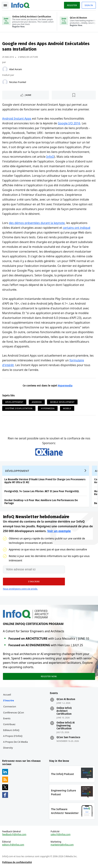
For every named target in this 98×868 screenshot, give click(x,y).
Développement (14, 402)
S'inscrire (9, 700)
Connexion (10, 706)
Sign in (89, 5)
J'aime (28, 95)
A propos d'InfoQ (13, 736)
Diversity (8, 748)
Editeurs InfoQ (11, 730)
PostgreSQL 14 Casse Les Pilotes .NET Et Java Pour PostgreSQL (42, 491)
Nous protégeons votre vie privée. (20, 589)
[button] (34, 582)
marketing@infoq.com (62, 845)
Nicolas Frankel (18, 82)
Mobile (67, 408)
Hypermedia (65, 386)
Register (72, 5)
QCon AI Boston (66, 699)
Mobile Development (62, 402)
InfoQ (50, 157)
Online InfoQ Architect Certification (64, 711)
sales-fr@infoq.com (61, 834)
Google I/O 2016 (69, 123)
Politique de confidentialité (17, 862)
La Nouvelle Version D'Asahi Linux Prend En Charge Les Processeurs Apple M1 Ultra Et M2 (45, 481)
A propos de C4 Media (15, 742)
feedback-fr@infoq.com (14, 834)
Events (7, 718)
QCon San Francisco (68, 737)
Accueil (7, 695)
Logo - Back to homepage (20, 5)
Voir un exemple (59, 531)
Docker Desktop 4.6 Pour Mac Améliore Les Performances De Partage (41, 502)
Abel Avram (16, 69)
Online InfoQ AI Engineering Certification (66, 726)
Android (37, 402)
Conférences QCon (14, 712)
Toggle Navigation (5, 5)
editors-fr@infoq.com (13, 845)
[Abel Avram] (5, 69)
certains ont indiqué (77, 228)
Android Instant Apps (17, 119)
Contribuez (9, 724)
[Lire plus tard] (74, 95)
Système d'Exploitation (19, 408)
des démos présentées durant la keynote (37, 223)
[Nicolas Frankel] (5, 82)
